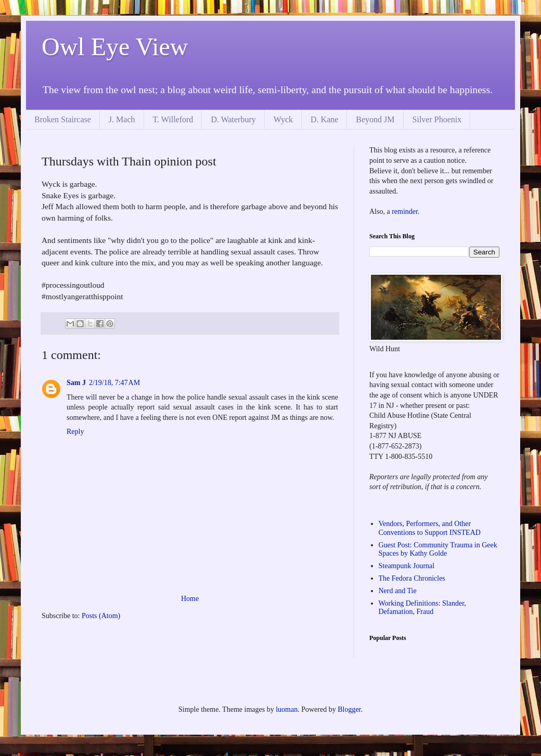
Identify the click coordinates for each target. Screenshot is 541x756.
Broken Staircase (63, 119)
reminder (405, 212)
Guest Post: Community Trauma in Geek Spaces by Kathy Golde (438, 549)
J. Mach (122, 119)
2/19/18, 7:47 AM (114, 383)
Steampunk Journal (407, 566)
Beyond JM (375, 119)
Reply (75, 432)
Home (190, 599)
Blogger (349, 709)
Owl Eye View (115, 47)
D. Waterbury (233, 119)
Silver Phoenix (437, 119)
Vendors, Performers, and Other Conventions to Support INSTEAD (430, 528)
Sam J (76, 383)
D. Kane (324, 119)
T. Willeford (173, 119)
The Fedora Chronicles (412, 578)
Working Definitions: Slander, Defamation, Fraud (422, 608)
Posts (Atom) (101, 616)
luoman (287, 709)
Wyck (283, 119)
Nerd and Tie (398, 591)
